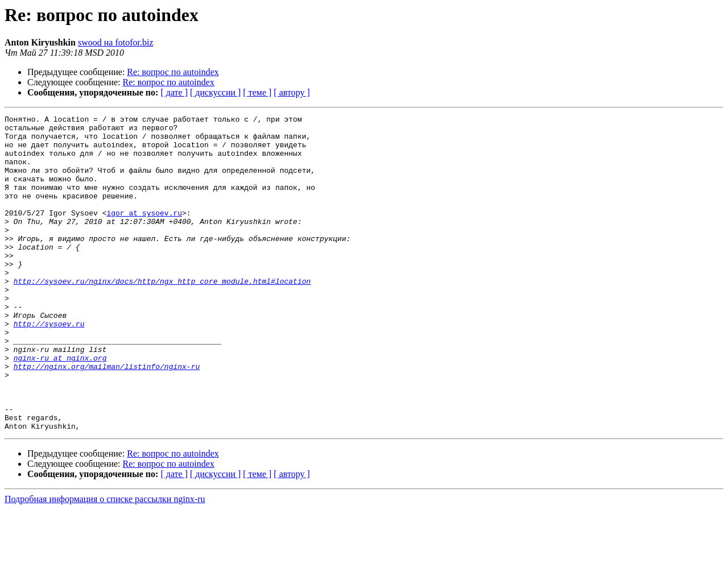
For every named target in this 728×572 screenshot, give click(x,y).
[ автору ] (291, 92)
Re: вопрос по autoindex (173, 72)
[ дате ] (174, 92)
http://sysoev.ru (49, 366)
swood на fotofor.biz (116, 42)
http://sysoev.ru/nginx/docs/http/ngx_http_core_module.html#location (162, 315)
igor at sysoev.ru (144, 233)
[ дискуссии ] (215, 92)
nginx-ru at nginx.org (60, 407)
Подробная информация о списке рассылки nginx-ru (105, 562)
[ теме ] (257, 92)
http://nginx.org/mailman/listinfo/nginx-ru (107, 417)
